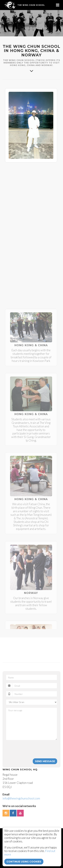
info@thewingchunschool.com (21, 798)
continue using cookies (24, 862)
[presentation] (31, 749)
